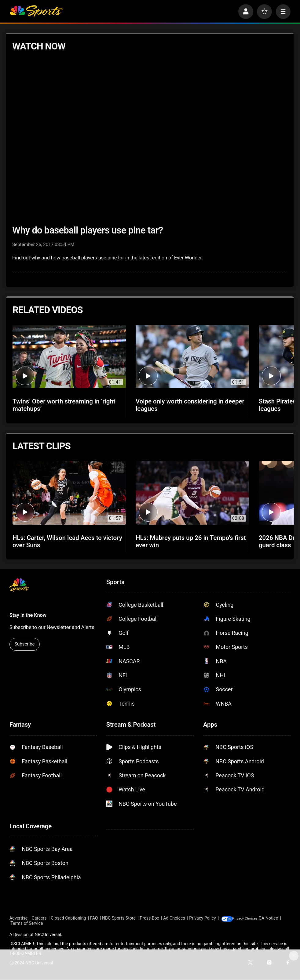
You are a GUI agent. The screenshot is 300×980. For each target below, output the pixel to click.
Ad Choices (174, 918)
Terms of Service (49, 924)
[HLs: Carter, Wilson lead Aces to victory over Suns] (69, 493)
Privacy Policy (202, 918)
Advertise (19, 918)
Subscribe (24, 644)
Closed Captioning (68, 918)
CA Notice (19, 924)
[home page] (36, 12)
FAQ (94, 918)
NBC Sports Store (119, 918)
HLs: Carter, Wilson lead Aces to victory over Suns (67, 541)
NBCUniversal (48, 935)
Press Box (150, 918)
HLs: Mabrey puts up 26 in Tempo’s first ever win (191, 541)
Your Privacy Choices (254, 918)
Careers (39, 918)
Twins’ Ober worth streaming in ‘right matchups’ (64, 405)
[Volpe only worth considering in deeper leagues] (192, 357)
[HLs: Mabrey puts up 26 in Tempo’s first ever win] (192, 493)
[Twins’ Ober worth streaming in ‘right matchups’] (69, 357)
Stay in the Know (28, 615)
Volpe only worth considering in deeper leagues (190, 405)
